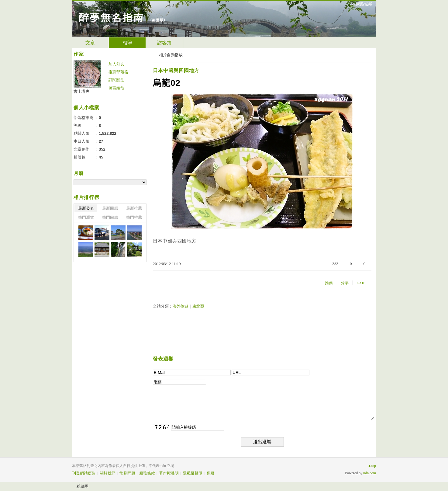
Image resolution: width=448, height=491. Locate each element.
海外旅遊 (181, 306)
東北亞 (198, 306)
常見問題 (127, 473)
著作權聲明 (169, 473)
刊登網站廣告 (84, 473)
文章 (90, 43)
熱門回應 (110, 217)
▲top (372, 466)
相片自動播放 (171, 55)
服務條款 (147, 473)
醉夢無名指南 (111, 17)
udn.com (370, 473)
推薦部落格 (118, 72)
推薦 (329, 283)
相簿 (127, 43)
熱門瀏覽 (86, 217)
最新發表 (86, 208)
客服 (210, 473)
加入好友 (116, 64)
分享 (345, 283)
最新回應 (110, 208)
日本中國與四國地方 (176, 70)
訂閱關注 (116, 80)
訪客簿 (164, 43)
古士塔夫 (81, 91)
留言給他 (116, 88)
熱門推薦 (134, 217)
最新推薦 (134, 208)
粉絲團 (83, 486)
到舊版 (158, 20)
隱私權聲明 (193, 473)
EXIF (361, 283)
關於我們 (108, 473)
